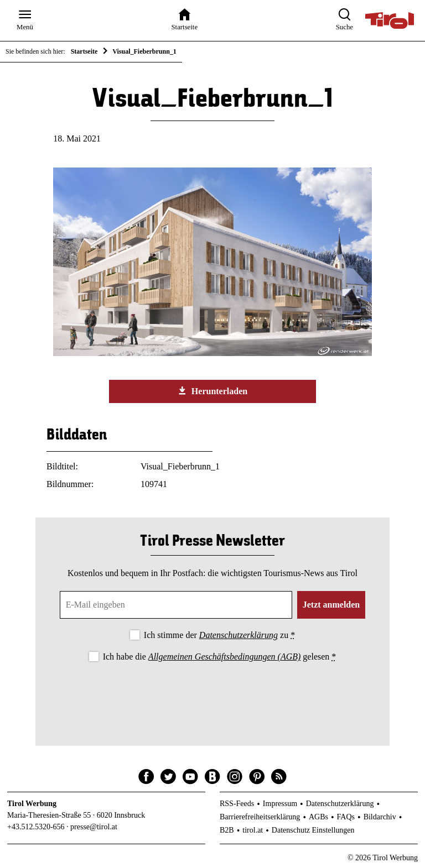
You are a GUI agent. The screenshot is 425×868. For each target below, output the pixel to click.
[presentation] (212, 695)
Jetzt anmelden (331, 605)
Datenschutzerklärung (239, 635)
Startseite (84, 51)
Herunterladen (212, 391)
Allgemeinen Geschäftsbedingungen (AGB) (224, 657)
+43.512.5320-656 (36, 827)
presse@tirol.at (94, 827)
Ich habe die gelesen (220, 657)
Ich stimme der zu (219, 635)
